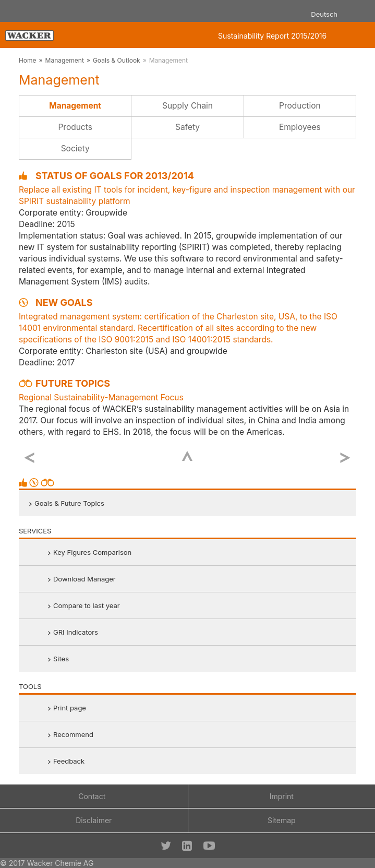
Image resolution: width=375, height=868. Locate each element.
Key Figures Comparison (92, 552)
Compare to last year (87, 605)
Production (300, 106)
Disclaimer (94, 820)
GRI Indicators (76, 632)
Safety (187, 127)
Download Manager (84, 579)
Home (28, 60)
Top (187, 456)
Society (75, 148)
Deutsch (324, 14)
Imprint (282, 796)
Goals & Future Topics (69, 503)
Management (65, 60)
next (346, 458)
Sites (61, 659)
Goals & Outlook (117, 60)
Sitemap (282, 820)
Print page (70, 708)
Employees (300, 127)
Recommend (73, 734)
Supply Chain (187, 106)
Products (75, 127)
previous (29, 458)
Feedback (69, 761)
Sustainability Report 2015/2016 (272, 36)
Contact (92, 796)
